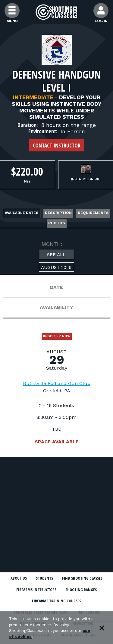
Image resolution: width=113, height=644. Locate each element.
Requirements (93, 213)
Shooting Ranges (81, 590)
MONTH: (52, 244)
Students (44, 578)
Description (58, 213)
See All (56, 255)
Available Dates (22, 213)
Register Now (57, 336)
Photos (57, 223)
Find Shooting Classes (82, 578)
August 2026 (56, 267)
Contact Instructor (57, 145)
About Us (19, 578)
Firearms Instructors (36, 590)
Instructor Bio (86, 179)
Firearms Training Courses (56, 601)
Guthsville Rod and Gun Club (57, 383)
